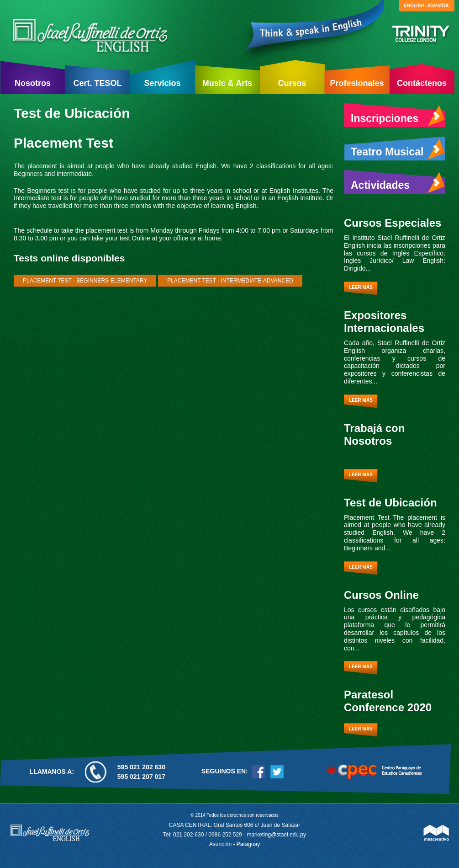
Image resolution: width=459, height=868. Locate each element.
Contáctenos (422, 83)
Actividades (398, 183)
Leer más (361, 287)
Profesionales (357, 83)
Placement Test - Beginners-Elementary (85, 281)
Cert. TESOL (97, 83)
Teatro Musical (398, 149)
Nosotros (33, 83)
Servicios (162, 83)
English (414, 6)
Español (439, 6)
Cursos (292, 83)
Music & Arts (227, 83)
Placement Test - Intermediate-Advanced (230, 281)
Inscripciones (398, 116)
